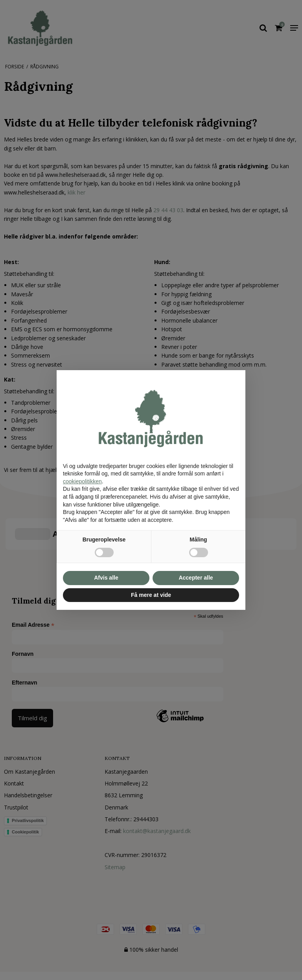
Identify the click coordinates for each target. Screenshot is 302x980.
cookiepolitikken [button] (82, 481)
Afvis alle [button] (106, 578)
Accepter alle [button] (196, 578)
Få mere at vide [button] (151, 595)
